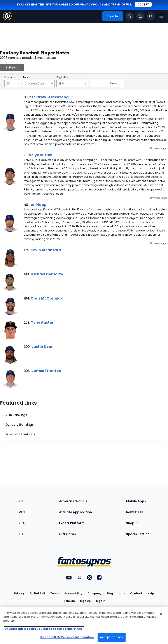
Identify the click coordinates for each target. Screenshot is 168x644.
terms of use (121, 4)
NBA (22, 523)
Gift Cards (67, 534)
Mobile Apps (136, 501)
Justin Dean (42, 347)
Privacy (19, 593)
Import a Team (107, 83)
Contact (136, 593)
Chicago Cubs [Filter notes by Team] (39, 83)
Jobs (122, 593)
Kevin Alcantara (46, 250)
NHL (21, 534)
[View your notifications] (140, 16)
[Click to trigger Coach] (130, 16)
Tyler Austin (42, 322)
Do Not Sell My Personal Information (67, 637)
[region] (84, 625)
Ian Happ (38, 205)
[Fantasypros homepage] (7, 19)
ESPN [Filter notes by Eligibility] (73, 83)
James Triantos (46, 371)
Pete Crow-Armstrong (48, 97)
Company (94, 593)
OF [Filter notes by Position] (13, 83)
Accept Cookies (112, 637)
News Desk (135, 512)
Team (27, 77)
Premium (69, 601)
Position (10, 77)
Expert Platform (72, 523)
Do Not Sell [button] (37, 593)
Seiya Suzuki (41, 155)
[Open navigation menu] (161, 16)
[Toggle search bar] (151, 16)
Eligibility (62, 77)
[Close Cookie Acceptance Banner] (161, 614)
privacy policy (92, 4)
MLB (22, 512)
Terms (55, 593)
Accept (143, 4)
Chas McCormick (47, 298)
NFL (21, 501)
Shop (132, 523)
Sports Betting (138, 534)
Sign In (101, 601)
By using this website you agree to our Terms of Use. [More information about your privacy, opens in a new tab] (44, 629)
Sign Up (85, 601)
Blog (110, 593)
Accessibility (73, 593)
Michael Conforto (47, 274)
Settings (12, 67)
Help (151, 593)
